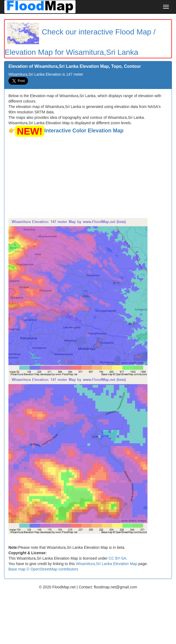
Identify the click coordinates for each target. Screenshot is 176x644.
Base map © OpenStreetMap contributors (43, 569)
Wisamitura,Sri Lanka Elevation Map (107, 564)
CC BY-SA (117, 558)
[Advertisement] (88, 177)
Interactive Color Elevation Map (84, 130)
